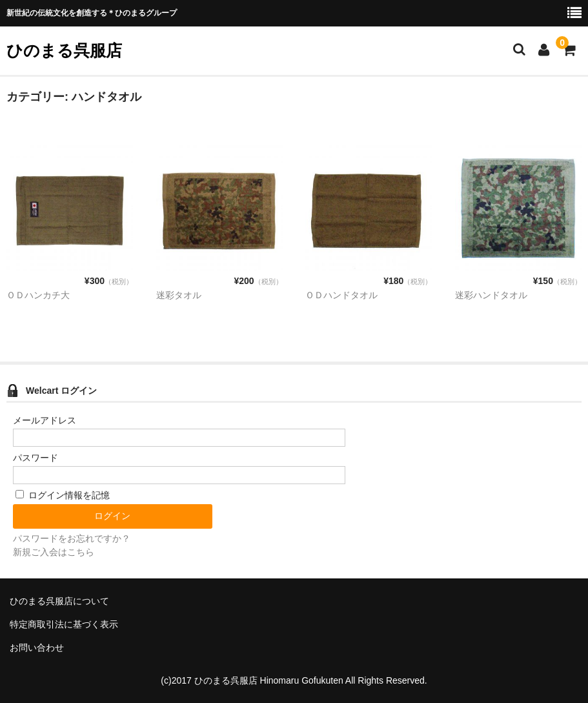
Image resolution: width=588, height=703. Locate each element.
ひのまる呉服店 (64, 50)
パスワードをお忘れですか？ (72, 538)
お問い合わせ (37, 647)
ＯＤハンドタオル (341, 295)
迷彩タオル (179, 295)
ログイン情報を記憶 (63, 495)
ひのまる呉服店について (59, 601)
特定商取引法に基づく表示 (64, 624)
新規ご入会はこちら (54, 552)
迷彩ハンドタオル (491, 295)
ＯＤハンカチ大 (38, 295)
